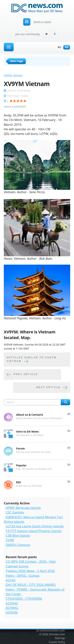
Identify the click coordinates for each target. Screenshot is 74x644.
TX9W (10, 540)
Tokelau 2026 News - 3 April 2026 (30, 571)
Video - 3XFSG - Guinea (22, 576)
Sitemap (60, 638)
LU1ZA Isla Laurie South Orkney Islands (35, 526)
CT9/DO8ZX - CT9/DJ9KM (24, 599)
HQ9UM (12, 612)
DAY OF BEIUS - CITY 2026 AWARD (31, 585)
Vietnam (18, 75)
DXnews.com (57, 634)
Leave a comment (15, 106)
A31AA (11, 580)
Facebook (55, 34)
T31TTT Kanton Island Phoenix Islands (34, 531)
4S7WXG (12, 608)
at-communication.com (51, 630)
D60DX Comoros (18, 545)
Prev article (26, 374)
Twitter (46, 34)
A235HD (12, 603)
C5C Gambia (15, 512)
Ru (58, 47)
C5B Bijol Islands (18, 535)
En (66, 47)
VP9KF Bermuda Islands (23, 508)
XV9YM (8, 75)
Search (65, 402)
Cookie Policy (57, 642)
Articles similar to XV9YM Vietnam (31, 359)
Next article (48, 387)
